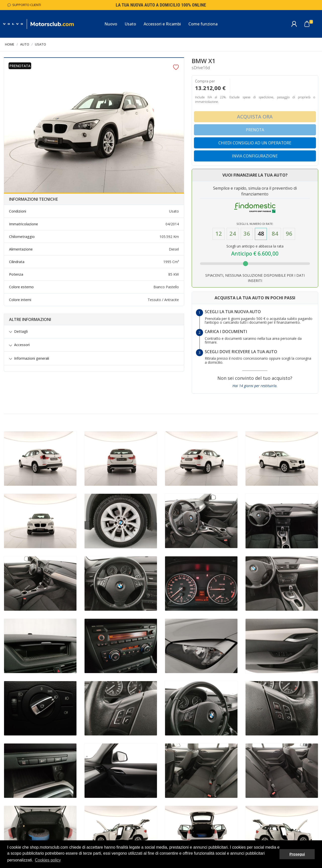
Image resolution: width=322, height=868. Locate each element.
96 (289, 234)
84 (275, 234)
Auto (25, 44)
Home (10, 44)
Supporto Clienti (24, 5)
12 (219, 234)
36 (247, 234)
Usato (41, 44)
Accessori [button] (22, 345)
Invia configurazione (255, 156)
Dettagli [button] (21, 332)
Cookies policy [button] (48, 860)
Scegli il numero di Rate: (255, 224)
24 (233, 234)
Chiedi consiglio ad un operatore (255, 143)
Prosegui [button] (297, 854)
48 (261, 234)
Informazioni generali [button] (32, 358)
